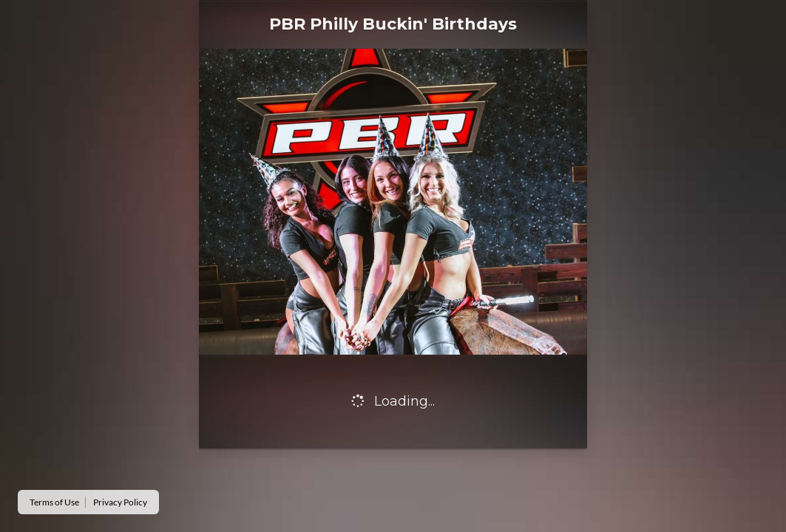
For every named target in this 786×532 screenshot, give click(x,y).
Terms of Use (54, 502)
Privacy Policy (120, 502)
